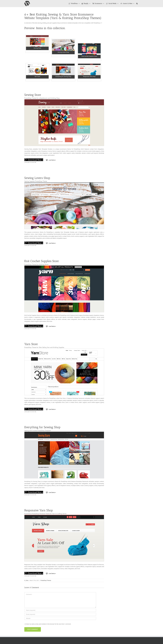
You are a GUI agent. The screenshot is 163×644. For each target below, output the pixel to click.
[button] (137, 4)
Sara (27, 580)
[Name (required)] (60, 610)
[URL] (60, 618)
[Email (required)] (60, 614)
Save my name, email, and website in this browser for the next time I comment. (49, 624)
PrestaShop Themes (46, 580)
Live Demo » (51, 160)
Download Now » (34, 160)
